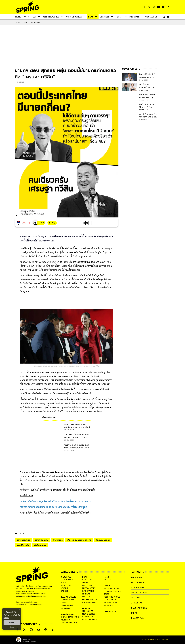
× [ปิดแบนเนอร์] (19, 610)
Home (18, 22)
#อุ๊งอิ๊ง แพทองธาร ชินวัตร (79, 540)
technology (67, 580)
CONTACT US (110, 611)
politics (86, 597)
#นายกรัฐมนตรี (23, 540)
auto (63, 583)
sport (85, 583)
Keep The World (68, 597)
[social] (145, 7)
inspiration (88, 617)
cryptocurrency (69, 623)
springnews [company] (137, 603)
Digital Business (68, 614)
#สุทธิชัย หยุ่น (23, 545)
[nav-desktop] (18, 17)
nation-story (89, 602)
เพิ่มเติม (6, 618)
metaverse (66, 585)
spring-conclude (113, 591)
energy (64, 603)
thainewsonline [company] (139, 608)
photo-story (89, 588)
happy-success (111, 588)
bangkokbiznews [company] (139, 593)
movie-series (89, 614)
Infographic (36, 22)
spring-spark (110, 600)
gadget (64, 591)
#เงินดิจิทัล (58, 540)
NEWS (26, 22)
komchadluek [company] (138, 588)
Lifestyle (86, 608)
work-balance (90, 620)
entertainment (90, 600)
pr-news (86, 594)
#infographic (40, 545)
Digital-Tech (66, 577)
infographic (88, 591)
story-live (109, 605)
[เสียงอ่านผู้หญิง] (39, 223)
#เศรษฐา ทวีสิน (41, 540)
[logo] (28, 7)
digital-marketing (70, 617)
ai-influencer (111, 603)
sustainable (67, 608)
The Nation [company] (137, 577)
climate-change (69, 600)
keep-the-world (112, 597)
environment (67, 605)
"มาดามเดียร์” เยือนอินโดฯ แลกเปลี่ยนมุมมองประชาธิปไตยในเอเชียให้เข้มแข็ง (55, 513)
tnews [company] (134, 613)
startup (64, 588)
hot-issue (87, 580)
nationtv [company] (136, 598)
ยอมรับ (12, 623)
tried (107, 594)
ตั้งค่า (12, 627)
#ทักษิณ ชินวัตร (103, 540)
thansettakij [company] (137, 618)
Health (107, 577)
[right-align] (163, 17)
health (107, 580)
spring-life (88, 611)
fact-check (88, 585)
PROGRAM (109, 586)
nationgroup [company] (137, 583)
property (65, 620)
